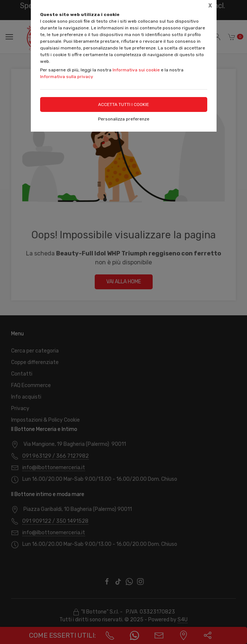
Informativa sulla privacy (67, 77)
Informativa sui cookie (136, 70)
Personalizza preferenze (124, 119)
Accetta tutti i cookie (123, 104)
